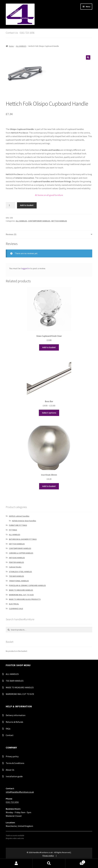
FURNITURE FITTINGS (18, 525)
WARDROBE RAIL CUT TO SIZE (21, 595)
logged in (25, 268)
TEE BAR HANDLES (16, 576)
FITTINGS (13, 530)
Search (49, 863)
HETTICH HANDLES (59, 221)
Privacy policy (12, 756)
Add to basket (27, 205)
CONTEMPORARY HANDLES (39, 221)
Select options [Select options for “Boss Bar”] (49, 413)
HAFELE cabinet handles (19, 516)
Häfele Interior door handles (24, 521)
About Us (10, 770)
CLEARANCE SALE (16, 609)
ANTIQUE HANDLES (17, 558)
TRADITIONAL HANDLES (19, 581)
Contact (10, 735)
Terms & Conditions (15, 763)
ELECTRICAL (14, 604)
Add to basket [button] (49, 347)
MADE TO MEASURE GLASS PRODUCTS (25, 599)
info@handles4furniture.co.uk (20, 792)
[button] (88, 57)
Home (11, 46)
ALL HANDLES (21, 46)
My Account (16, 863)
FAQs (8, 729)
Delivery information (16, 715)
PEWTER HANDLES (16, 562)
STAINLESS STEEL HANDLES (20, 572)
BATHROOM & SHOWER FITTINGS (23, 539)
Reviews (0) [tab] (11, 234)
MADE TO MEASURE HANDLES (21, 590)
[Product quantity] (10, 205)
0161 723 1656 (12, 802)
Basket (75, 861)
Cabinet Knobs (15, 567)
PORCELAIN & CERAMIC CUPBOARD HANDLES (27, 585)
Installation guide (14, 776)
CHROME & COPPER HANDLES (21, 553)
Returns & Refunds (14, 722)
